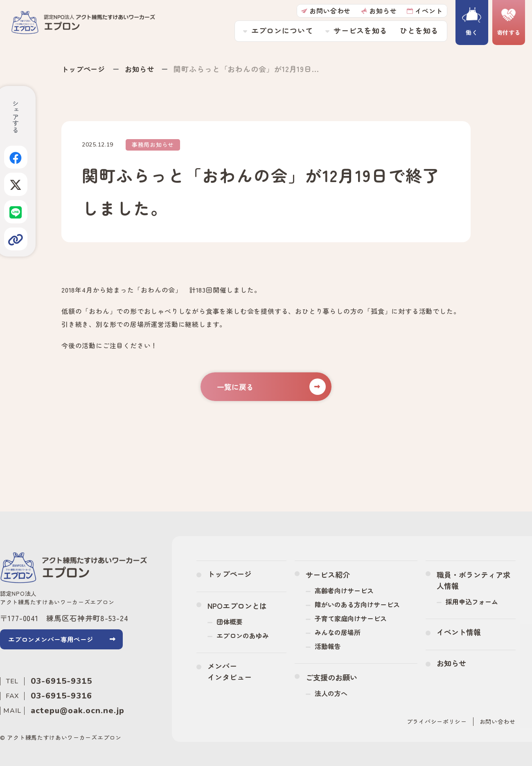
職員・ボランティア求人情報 (473, 580)
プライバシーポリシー (437, 721)
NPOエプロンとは (237, 605)
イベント (424, 11)
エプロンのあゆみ (243, 635)
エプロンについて (281, 32)
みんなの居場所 (338, 632)
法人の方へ (331, 693)
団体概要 (230, 621)
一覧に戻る (271, 386)
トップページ (85, 69)
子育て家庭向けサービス (351, 618)
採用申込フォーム (472, 601)
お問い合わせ (325, 11)
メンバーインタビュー (230, 671)
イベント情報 (459, 631)
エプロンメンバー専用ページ (51, 639)
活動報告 (328, 646)
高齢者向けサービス (344, 590)
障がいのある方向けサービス (357, 604)
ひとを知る (418, 32)
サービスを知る (359, 32)
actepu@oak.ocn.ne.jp (78, 710)
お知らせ (378, 11)
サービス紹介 (328, 574)
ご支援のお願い (331, 677)
